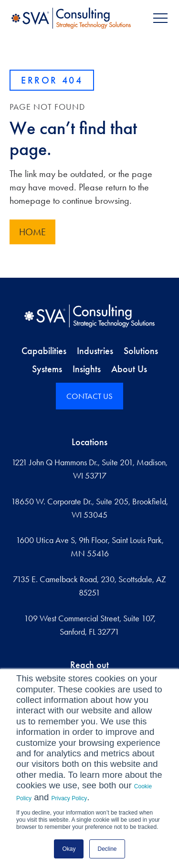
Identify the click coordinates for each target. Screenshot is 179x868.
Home (32, 232)
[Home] (89, 316)
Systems (47, 369)
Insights (87, 369)
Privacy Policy (69, 798)
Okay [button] (69, 849)
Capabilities (44, 351)
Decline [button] (107, 849)
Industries (95, 351)
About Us (129, 369)
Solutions (141, 351)
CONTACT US (89, 396)
